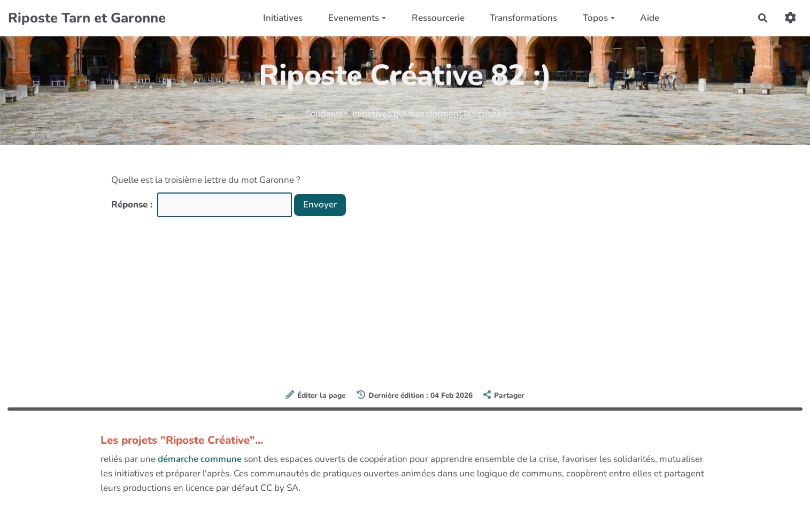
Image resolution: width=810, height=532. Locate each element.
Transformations (523, 18)
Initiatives (283, 18)
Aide (650, 18)
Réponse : (133, 205)
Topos (599, 18)
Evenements (357, 18)
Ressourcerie (438, 18)
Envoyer (320, 205)
